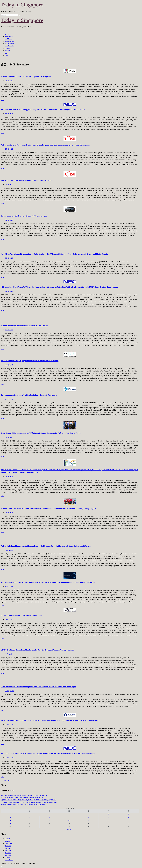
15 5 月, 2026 (9, 114)
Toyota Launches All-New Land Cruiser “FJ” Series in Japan (24, 216)
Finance (7, 51)
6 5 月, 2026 (9, 586)
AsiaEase (8, 850)
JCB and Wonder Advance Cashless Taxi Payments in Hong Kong (26, 77)
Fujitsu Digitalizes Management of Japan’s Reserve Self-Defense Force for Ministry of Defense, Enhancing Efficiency (46, 546)
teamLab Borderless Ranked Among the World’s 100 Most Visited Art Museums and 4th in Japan (38, 687)
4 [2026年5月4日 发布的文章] (10, 817)
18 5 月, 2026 (9, 81)
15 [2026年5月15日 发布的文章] (89, 820)
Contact (8, 55)
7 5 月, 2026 (9, 550)
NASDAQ (8, 841)
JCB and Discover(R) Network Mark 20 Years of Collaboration (24, 326)
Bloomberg (8, 843)
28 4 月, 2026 (9, 725)
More (3, 100)
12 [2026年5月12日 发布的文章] (30, 820)
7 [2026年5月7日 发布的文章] (69, 817)
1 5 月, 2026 (8, 654)
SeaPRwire (8, 39)
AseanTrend (9, 860)
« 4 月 (69, 829)
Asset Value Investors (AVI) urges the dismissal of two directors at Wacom (30, 361)
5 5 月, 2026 (9, 620)
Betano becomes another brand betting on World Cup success (23, 797)
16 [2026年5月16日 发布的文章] (108, 820)
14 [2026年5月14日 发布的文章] (69, 820)
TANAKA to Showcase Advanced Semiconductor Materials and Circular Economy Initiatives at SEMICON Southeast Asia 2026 (50, 721)
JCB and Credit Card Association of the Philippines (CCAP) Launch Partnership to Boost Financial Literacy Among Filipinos (48, 509)
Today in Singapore (22, 5)
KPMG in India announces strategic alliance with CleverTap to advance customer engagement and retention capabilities (48, 582)
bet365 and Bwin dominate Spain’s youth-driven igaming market (23, 805)
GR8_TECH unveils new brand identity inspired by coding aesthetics (24, 795)
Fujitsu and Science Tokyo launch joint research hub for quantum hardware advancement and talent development (46, 145)
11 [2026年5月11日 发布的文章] (10, 820)
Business (8, 48)
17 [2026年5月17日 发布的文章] (129, 820)
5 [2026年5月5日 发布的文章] (30, 817)
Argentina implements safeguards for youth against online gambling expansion (28, 800)
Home (7, 34)
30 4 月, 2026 (9, 691)
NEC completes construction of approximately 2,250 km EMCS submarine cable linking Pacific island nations (43, 110)
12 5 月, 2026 (9, 477)
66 (5, 781)
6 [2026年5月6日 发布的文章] (49, 817)
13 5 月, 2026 (9, 437)
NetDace (8, 853)
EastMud (8, 848)
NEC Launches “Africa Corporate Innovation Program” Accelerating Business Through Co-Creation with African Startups (48, 753)
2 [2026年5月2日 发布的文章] (108, 814)
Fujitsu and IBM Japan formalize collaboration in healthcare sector (27, 180)
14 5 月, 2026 (9, 330)
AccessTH (8, 858)
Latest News (9, 37)
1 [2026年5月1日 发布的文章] (89, 814)
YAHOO (7, 839)
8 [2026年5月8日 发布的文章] (89, 817)
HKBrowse (8, 855)
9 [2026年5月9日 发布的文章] (108, 817)
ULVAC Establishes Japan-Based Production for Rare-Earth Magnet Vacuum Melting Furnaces (37, 650)
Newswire (8, 846)
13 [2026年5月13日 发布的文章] (49, 820)
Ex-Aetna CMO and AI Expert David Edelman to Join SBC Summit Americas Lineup (29, 802)
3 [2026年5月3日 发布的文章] (129, 814)
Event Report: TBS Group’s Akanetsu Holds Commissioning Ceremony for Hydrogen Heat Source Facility (41, 433)
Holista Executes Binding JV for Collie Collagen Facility (22, 615)
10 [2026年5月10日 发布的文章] (129, 817)
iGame (7, 53)
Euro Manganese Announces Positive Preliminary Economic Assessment (29, 395)
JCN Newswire (9, 44)
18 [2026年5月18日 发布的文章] (10, 824)
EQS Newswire (9, 46)
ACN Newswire (10, 41)
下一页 (8, 781)
